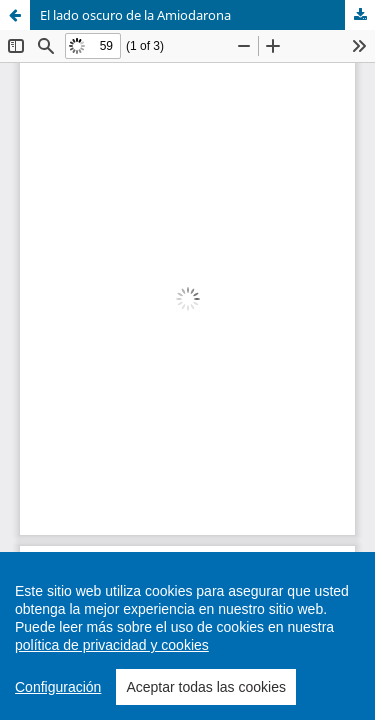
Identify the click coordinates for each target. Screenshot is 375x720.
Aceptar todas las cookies (206, 691)
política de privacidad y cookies (112, 649)
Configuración (58, 691)
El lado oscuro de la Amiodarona (135, 15)
